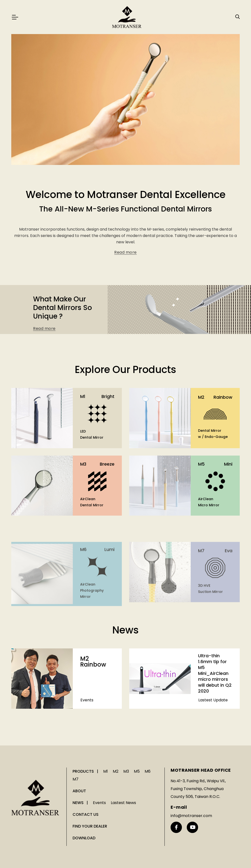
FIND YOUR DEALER (90, 826)
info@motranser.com (191, 816)
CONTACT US (86, 814)
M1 (106, 771)
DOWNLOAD (84, 838)
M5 (137, 771)
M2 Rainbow (93, 670)
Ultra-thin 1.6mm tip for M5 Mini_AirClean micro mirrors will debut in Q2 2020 (215, 732)
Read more (125, 258)
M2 (116, 771)
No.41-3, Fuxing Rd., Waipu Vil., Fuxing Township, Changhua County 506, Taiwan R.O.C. (198, 789)
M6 (148, 771)
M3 (126, 771)
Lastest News (123, 803)
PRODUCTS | (86, 771)
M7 (75, 779)
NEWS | (81, 803)
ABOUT (79, 791)
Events (87, 708)
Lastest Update (213, 758)
